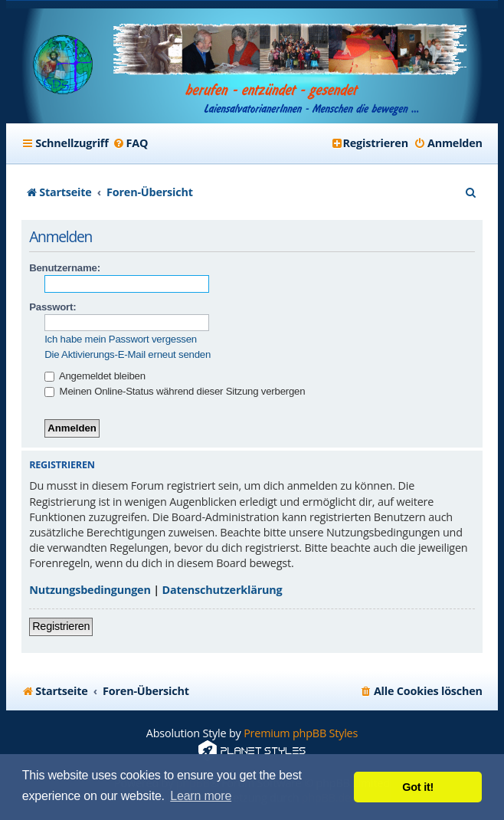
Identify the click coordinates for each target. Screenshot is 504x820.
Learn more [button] (201, 796)
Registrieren (61, 626)
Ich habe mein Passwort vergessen (121, 339)
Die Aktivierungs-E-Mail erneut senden (128, 354)
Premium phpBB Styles (301, 733)
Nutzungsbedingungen (90, 590)
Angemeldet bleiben (95, 376)
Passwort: (52, 307)
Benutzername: (65, 268)
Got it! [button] (418, 787)
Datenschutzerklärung (223, 590)
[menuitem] (131, 143)
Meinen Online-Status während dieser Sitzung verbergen (175, 391)
